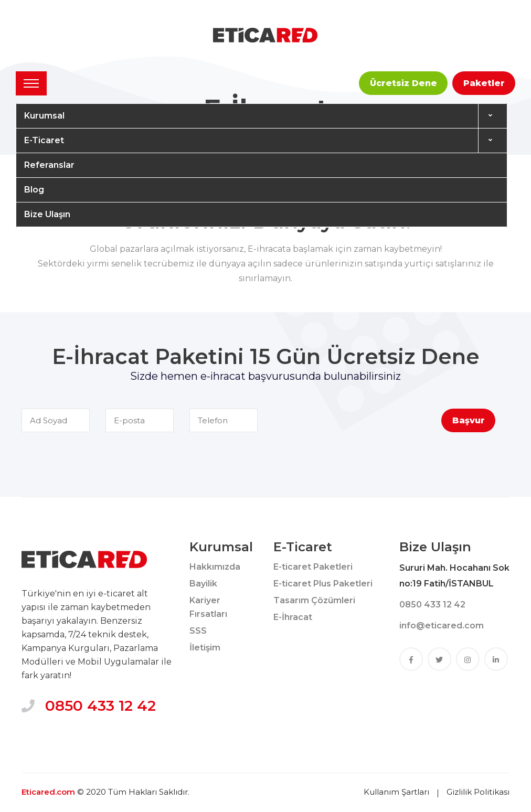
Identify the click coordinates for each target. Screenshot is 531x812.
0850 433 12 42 (100, 706)
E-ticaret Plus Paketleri (323, 584)
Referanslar (49, 165)
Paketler (484, 83)
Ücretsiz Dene (403, 83)
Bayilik (203, 584)
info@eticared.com (442, 626)
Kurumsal (44, 116)
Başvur (469, 420)
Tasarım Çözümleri (314, 600)
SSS (198, 631)
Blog (34, 190)
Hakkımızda (215, 567)
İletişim (205, 648)
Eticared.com (48, 792)
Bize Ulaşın (47, 214)
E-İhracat (293, 617)
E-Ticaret (44, 140)
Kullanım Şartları (396, 792)
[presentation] (361, 429)
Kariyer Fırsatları (208, 607)
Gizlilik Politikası (478, 792)
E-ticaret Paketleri (313, 567)
